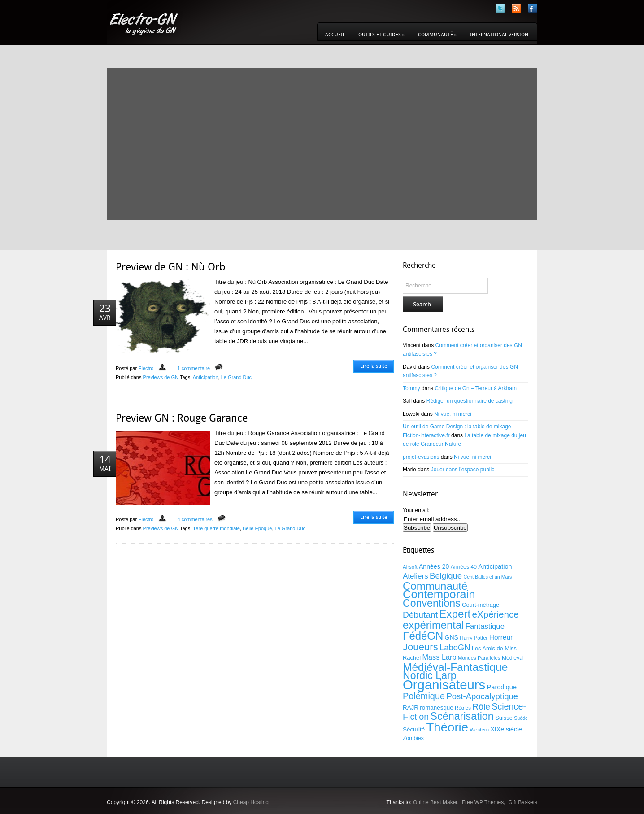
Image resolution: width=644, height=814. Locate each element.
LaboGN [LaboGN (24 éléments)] (455, 647)
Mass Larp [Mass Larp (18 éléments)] (439, 657)
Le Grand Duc (236, 377)
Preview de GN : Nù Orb (170, 267)
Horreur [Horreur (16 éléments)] (501, 637)
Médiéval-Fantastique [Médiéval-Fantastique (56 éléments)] (455, 667)
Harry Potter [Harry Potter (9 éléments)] (474, 638)
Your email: (416, 510)
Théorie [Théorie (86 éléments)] (447, 727)
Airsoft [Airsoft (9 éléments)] (410, 567)
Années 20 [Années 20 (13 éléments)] (434, 566)
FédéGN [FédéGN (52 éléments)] (423, 636)
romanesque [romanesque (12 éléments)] (436, 707)
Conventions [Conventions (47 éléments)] (432, 603)
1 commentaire (194, 368)
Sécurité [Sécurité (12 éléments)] (414, 729)
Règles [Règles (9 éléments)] (463, 708)
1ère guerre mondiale (216, 528)
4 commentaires (195, 519)
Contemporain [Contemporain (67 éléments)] (439, 594)
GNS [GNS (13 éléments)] (451, 637)
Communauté (437, 35)
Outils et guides (381, 35)
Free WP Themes (483, 802)
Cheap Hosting (251, 802)
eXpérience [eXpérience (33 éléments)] (496, 614)
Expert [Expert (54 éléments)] (455, 614)
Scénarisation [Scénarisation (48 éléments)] (462, 716)
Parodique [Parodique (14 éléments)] (502, 687)
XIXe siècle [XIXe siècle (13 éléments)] (506, 729)
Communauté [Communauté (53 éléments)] (435, 586)
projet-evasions (421, 457)
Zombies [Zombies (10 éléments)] (413, 738)
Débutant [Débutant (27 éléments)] (420, 615)
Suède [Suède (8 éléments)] (521, 718)
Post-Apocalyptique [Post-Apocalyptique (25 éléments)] (482, 696)
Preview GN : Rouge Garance (182, 418)
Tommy (411, 388)
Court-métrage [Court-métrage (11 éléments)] (481, 605)
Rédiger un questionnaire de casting (470, 401)
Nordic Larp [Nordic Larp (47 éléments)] (430, 675)
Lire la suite (374, 366)
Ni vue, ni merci (453, 414)
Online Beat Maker (435, 802)
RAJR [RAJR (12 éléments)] (411, 707)
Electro (146, 368)
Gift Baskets (523, 802)
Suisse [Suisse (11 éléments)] (504, 718)
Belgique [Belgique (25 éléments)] (446, 576)
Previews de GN (161, 377)
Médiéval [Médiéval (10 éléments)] (513, 658)
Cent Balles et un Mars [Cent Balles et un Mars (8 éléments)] (488, 577)
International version (499, 35)
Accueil (335, 35)
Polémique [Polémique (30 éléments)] (424, 696)
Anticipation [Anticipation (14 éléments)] (495, 566)
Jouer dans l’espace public (463, 470)
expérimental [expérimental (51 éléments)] (433, 625)
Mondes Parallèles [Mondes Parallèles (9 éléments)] (479, 658)
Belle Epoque (257, 528)
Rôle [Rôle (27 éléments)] (481, 707)
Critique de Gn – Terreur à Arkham (476, 388)
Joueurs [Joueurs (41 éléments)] (420, 647)
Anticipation (206, 377)
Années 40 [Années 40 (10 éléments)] (464, 567)
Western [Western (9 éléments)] (479, 730)
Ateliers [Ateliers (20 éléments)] (416, 576)
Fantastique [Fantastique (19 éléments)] (485, 626)
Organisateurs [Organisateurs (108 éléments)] (444, 685)
